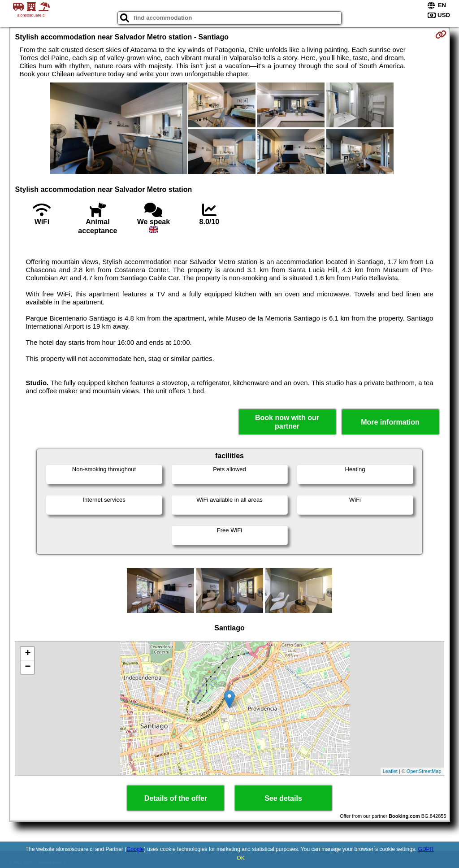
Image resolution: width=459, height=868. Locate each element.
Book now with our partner (287, 422)
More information (390, 422)
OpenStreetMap (424, 771)
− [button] (28, 667)
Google (135, 849)
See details (283, 798)
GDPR (426, 849)
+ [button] (28, 654)
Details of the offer (176, 798)
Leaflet (390, 771)
